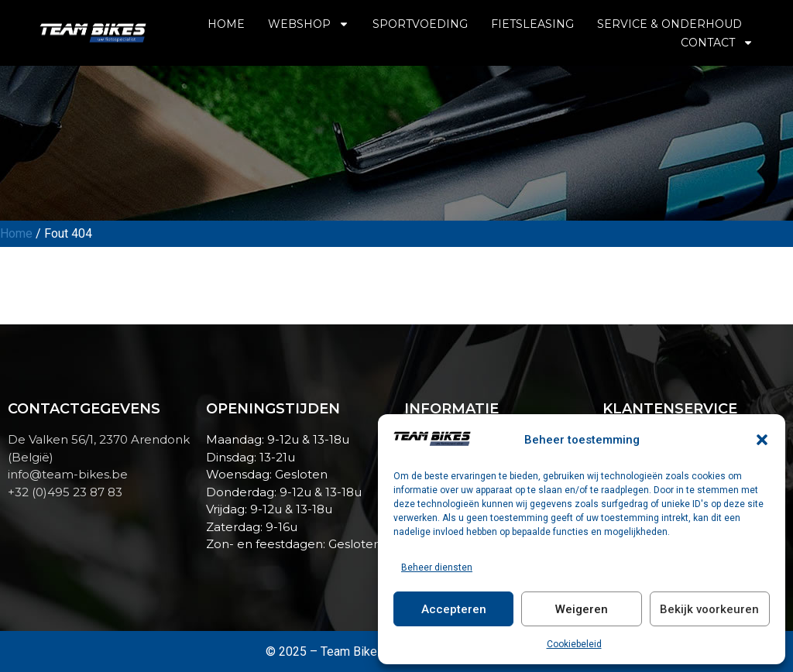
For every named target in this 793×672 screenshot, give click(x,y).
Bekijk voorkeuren (709, 609)
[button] (762, 440)
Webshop (309, 24)
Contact (717, 43)
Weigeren (582, 609)
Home (226, 24)
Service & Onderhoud (669, 24)
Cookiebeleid (574, 644)
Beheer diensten (437, 567)
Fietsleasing (532, 24)
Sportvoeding (420, 24)
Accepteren (454, 609)
